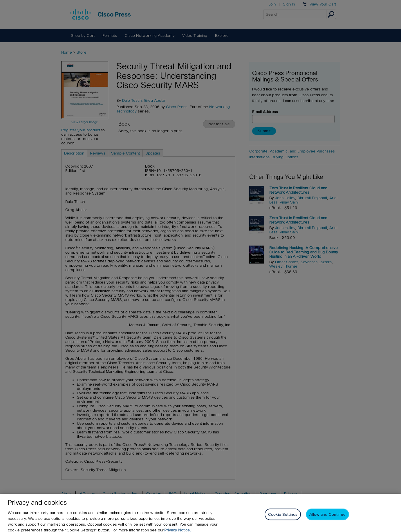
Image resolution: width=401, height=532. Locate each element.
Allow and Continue (327, 518)
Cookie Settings (283, 518)
